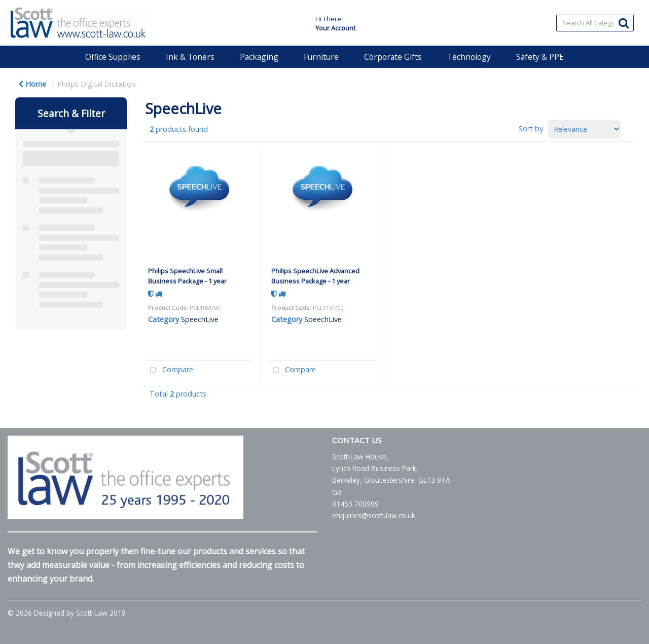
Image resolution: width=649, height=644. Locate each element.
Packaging (259, 57)
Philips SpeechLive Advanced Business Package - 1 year (315, 276)
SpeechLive (200, 319)
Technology (469, 57)
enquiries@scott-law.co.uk (374, 515)
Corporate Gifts (393, 57)
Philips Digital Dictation (96, 84)
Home (32, 84)
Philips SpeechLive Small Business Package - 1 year (187, 276)
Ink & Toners (190, 57)
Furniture (321, 57)
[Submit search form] (624, 23)
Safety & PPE (540, 57)
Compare (169, 370)
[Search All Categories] (595, 23)
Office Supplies (113, 57)
